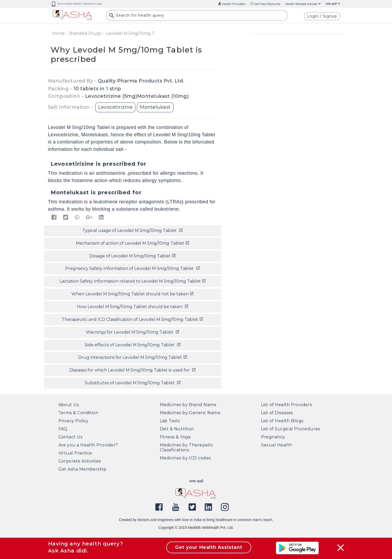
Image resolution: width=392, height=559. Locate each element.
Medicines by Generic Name (190, 413)
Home (58, 33)
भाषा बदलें (333, 4)
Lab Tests (170, 421)
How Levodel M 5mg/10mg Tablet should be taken (133, 307)
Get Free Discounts (265, 4)
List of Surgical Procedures (291, 429)
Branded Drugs (85, 33)
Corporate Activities (80, 461)
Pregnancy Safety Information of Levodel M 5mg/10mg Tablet (133, 268)
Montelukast (155, 107)
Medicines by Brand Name (188, 405)
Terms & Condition (78, 413)
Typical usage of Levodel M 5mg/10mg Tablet (133, 230)
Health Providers (232, 4)
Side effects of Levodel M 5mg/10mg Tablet (133, 345)
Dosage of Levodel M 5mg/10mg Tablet (133, 256)
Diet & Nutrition (177, 429)
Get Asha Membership (83, 469)
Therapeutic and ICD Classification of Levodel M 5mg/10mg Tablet (133, 319)
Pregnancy (273, 437)
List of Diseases (277, 413)
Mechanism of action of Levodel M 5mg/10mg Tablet (133, 243)
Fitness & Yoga (175, 437)
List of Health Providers (287, 405)
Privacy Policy (74, 421)
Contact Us (71, 437)
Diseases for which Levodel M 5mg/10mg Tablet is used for (133, 370)
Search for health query (137, 16)
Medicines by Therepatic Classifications (187, 447)
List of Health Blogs (282, 421)
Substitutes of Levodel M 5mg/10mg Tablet (133, 383)
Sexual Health (277, 445)
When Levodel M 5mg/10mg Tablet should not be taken (133, 294)
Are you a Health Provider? (88, 445)
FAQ (63, 429)
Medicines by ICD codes (185, 458)
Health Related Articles (303, 4)
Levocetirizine (115, 107)
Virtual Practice (75, 453)
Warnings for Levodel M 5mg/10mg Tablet (133, 332)
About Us (69, 405)
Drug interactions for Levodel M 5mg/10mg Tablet (133, 357)
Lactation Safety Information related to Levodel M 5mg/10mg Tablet (133, 281)
